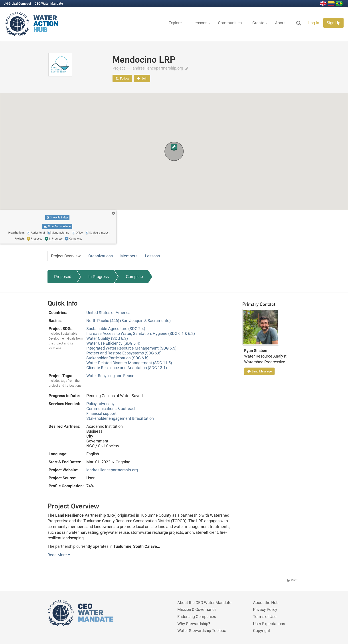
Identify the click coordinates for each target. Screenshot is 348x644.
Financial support (101, 413)
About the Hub (266, 603)
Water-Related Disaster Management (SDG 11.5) (129, 363)
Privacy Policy (265, 609)
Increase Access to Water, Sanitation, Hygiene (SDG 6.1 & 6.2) (141, 333)
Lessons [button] (201, 23)
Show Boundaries (57, 226)
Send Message (259, 371)
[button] (174, 147)
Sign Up (333, 23)
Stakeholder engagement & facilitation (120, 418)
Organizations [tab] (101, 256)
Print (292, 580)
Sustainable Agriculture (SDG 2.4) (116, 329)
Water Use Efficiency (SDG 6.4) (113, 343)
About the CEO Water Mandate (204, 603)
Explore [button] (177, 23)
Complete (134, 277)
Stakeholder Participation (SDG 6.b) (117, 358)
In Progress (99, 277)
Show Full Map (57, 218)
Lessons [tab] (152, 256)
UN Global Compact (18, 4)
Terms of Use (265, 617)
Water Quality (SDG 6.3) (107, 338)
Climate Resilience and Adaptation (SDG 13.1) (127, 368)
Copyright (262, 631)
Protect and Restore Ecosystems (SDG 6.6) (124, 353)
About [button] (282, 23)
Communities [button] (231, 23)
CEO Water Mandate (49, 4)
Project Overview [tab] (66, 256)
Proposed (63, 277)
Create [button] (260, 23)
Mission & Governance (197, 609)
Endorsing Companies (197, 617)
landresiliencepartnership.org (160, 68)
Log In (314, 23)
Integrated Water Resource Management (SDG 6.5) (131, 348)
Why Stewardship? (194, 624)
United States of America (108, 313)
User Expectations (269, 624)
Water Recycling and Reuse (110, 376)
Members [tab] (129, 256)
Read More (59, 555)
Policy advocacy (100, 404)
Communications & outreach (111, 409)
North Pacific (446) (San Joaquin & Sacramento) (129, 321)
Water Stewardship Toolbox (202, 631)
